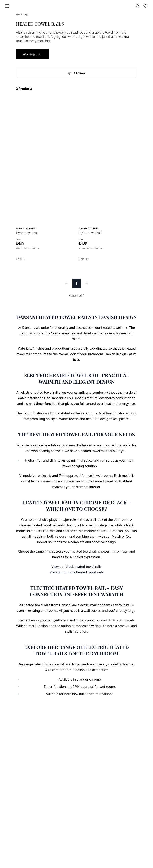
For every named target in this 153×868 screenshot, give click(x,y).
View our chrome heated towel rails (76, 572)
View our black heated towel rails (76, 567)
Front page (22, 14)
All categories (32, 54)
